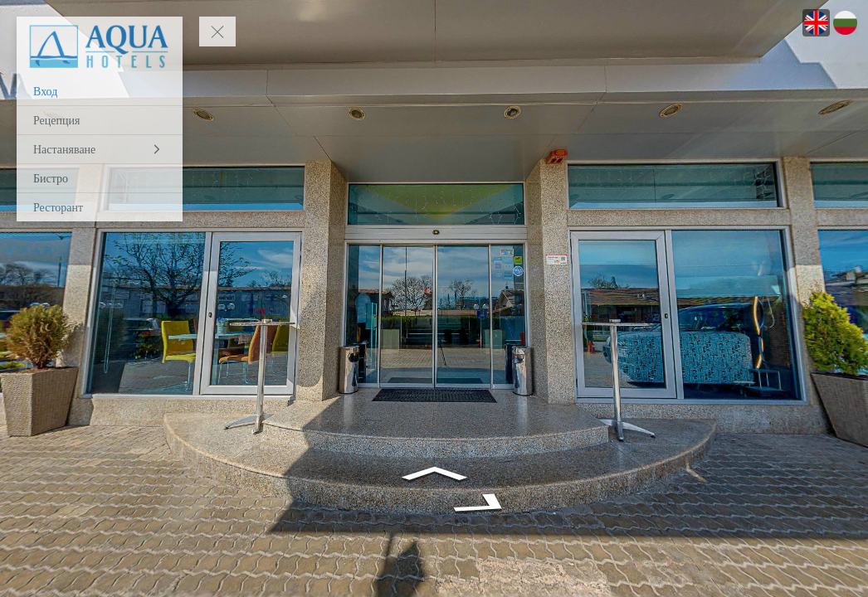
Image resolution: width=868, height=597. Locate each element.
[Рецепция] (100, 120)
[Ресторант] (100, 207)
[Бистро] (100, 178)
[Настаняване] (100, 149)
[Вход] (100, 91)
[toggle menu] (217, 32)
